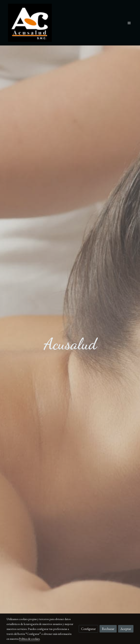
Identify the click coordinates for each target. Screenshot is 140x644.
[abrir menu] (129, 23)
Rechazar (108, 629)
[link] (30, 23)
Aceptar (126, 629)
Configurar (88, 629)
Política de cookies (29, 639)
